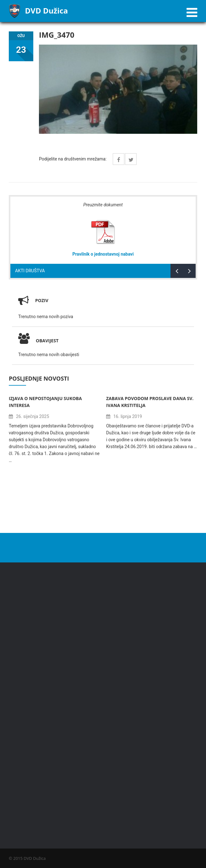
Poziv (42, 300)
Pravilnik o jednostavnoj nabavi (103, 254)
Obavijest (38, 341)
